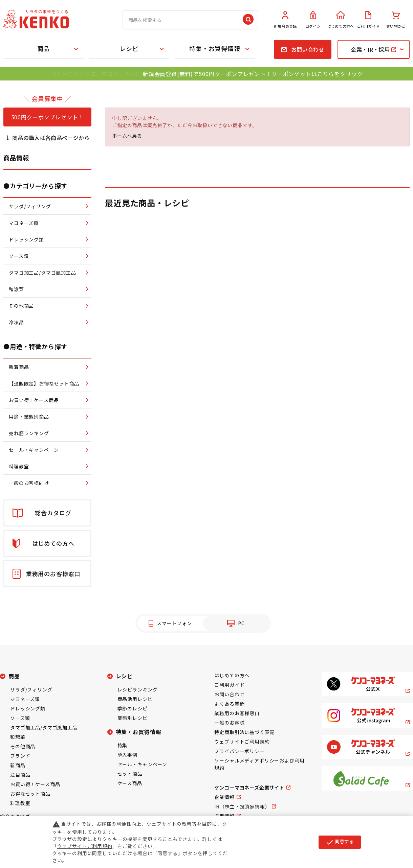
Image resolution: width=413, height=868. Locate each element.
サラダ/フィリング (31, 689)
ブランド (20, 756)
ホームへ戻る (127, 136)
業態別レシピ (133, 718)
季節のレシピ (133, 708)
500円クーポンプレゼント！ (48, 117)
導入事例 (127, 755)
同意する (340, 842)
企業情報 (224, 797)
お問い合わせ (229, 694)
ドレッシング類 (28, 708)
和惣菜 (18, 737)
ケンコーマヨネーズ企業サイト (249, 788)
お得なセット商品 (30, 794)
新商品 (18, 765)
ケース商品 (130, 783)
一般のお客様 (229, 723)
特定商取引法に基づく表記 (244, 732)
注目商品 (20, 775)
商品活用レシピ (135, 699)
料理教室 (20, 803)
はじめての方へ (341, 20)
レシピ (129, 48)
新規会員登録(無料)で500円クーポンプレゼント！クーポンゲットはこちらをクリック (253, 74)
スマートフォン (174, 623)
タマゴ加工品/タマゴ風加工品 (44, 727)
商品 (44, 48)
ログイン (313, 20)
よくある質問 (229, 704)
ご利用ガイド (368, 20)
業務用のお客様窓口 (237, 713)
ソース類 (20, 718)
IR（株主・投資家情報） (242, 806)
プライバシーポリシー (239, 751)
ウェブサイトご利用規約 (242, 742)
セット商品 (130, 774)
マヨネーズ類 (25, 699)
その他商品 (23, 746)
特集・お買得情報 (215, 48)
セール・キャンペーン (142, 764)
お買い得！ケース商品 (35, 784)
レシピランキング (138, 689)
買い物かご (396, 20)
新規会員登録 (285, 20)
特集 (123, 745)
